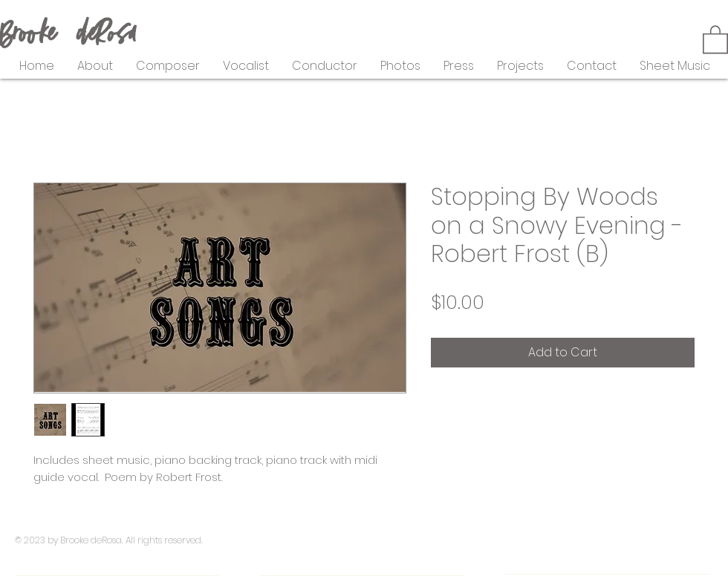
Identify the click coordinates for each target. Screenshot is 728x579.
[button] (715, 39)
